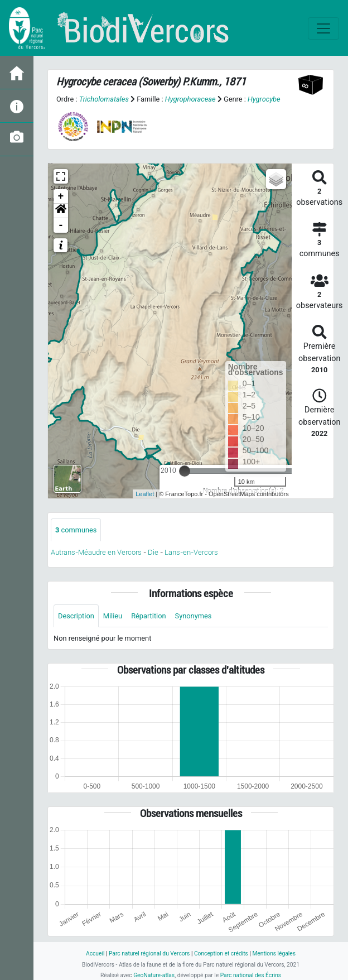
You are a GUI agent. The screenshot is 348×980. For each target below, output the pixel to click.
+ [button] (61, 196)
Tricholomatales (104, 99)
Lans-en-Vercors (191, 552)
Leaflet (145, 494)
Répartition (148, 616)
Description (76, 616)
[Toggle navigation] (323, 28)
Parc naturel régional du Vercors (149, 953)
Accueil (95, 953)
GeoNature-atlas (154, 975)
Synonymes (194, 616)
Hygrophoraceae (190, 99)
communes (76, 530)
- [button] (61, 225)
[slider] (185, 471)
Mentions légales (274, 953)
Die (153, 552)
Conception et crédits (221, 953)
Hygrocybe (264, 99)
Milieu (113, 616)
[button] (61, 211)
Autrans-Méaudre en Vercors (96, 552)
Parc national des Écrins (251, 975)
